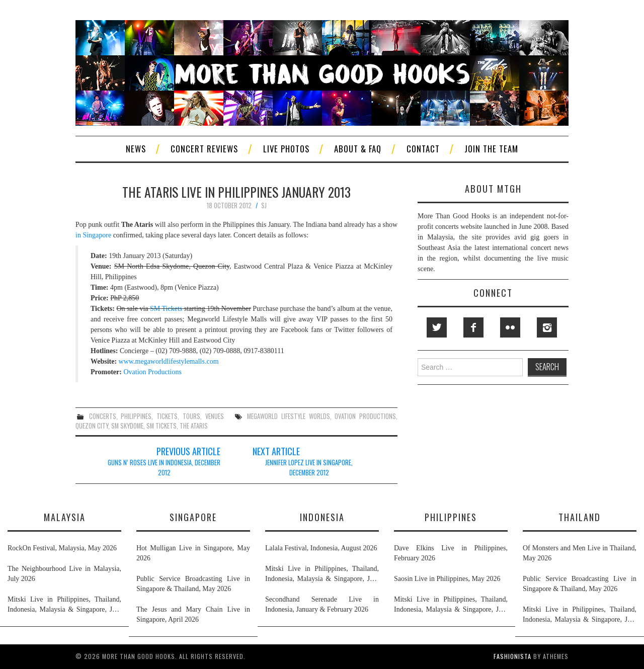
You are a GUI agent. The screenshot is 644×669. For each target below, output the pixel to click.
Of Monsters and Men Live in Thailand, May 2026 (580, 553)
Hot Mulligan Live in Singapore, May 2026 (193, 553)
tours (191, 416)
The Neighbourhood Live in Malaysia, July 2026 (64, 574)
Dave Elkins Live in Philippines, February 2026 (451, 553)
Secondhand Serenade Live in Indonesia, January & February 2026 (322, 604)
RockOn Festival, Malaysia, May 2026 (62, 548)
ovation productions (365, 416)
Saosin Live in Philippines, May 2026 (447, 579)
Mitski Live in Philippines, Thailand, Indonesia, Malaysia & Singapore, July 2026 (64, 605)
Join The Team (491, 149)
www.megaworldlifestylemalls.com (169, 361)
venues (215, 416)
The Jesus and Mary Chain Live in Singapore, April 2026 (193, 614)
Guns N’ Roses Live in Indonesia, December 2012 (164, 468)
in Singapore (94, 235)
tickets (167, 416)
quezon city (92, 426)
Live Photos (286, 149)
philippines (136, 416)
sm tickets (162, 426)
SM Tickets (166, 309)
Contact (423, 149)
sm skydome (127, 426)
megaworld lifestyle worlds (288, 416)
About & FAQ (358, 149)
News (136, 149)
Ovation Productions (152, 372)
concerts (103, 416)
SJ (264, 205)
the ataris (194, 426)
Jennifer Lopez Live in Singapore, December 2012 (309, 468)
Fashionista (512, 656)
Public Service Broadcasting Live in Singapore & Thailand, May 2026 (193, 584)
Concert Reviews (204, 149)
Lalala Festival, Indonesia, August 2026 (321, 548)
